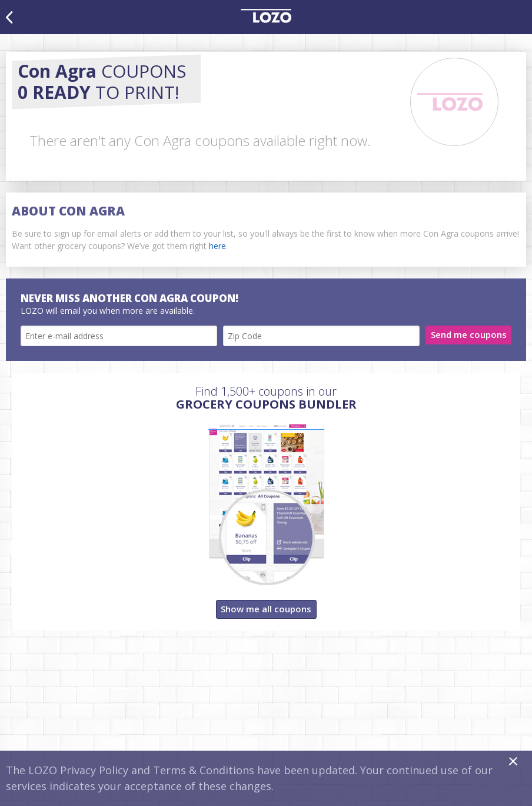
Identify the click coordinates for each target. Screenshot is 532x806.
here (217, 246)
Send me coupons (469, 334)
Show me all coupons (266, 609)
